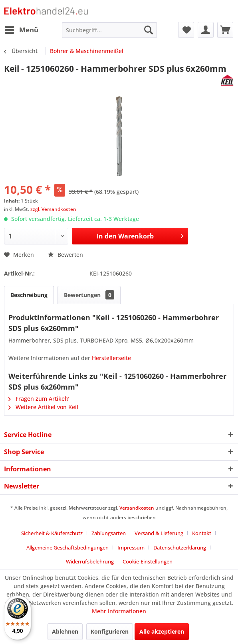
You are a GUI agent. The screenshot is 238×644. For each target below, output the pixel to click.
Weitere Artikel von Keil (43, 407)
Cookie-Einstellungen (148, 561)
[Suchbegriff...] (109, 30)
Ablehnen (65, 631)
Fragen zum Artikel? (39, 399)
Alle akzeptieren (162, 631)
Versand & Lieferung (159, 533)
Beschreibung (29, 295)
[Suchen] (149, 30)
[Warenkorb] (225, 30)
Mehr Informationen (119, 611)
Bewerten (65, 255)
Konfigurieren (110, 631)
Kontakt (202, 533)
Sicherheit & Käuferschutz (52, 533)
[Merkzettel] (186, 30)
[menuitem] (21, 30)
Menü (22, 29)
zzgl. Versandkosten (53, 209)
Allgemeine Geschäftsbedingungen (67, 547)
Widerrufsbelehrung (90, 561)
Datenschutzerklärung (180, 547)
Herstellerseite (111, 358)
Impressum (131, 547)
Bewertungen (89, 295)
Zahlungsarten (109, 533)
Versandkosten (137, 508)
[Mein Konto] (206, 30)
